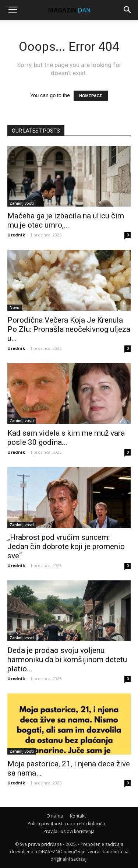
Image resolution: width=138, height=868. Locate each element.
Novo (15, 308)
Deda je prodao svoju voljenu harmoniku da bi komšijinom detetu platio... (67, 660)
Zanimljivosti (22, 203)
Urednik (16, 235)
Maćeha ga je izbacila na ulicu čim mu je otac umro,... (66, 220)
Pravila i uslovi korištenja (69, 831)
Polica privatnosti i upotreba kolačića (66, 824)
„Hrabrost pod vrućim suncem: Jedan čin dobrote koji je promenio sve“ (66, 547)
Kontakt (78, 816)
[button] (128, 10)
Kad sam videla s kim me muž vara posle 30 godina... (66, 438)
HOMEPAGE (91, 96)
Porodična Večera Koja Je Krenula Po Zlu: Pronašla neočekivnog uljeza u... (69, 329)
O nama (55, 816)
